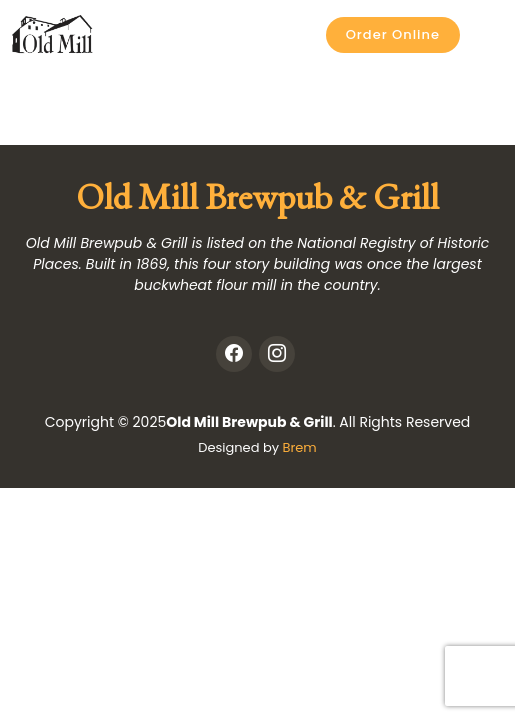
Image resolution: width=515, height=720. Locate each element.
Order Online (393, 34)
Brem (299, 447)
